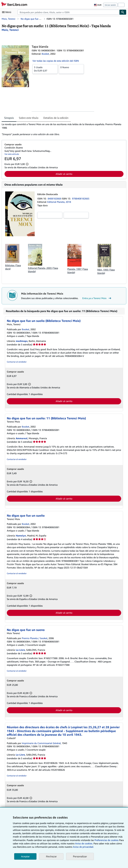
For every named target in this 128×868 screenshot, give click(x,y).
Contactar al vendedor (17, 362)
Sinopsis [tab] (9, 118)
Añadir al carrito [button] (64, 174)
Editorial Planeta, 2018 (59, 202)
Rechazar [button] (51, 856)
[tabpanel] (63, 129)
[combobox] (68, 12)
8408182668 (55, 199)
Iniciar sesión (110, 5)
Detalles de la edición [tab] (56, 118)
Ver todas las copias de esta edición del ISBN (56, 61)
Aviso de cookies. (84, 843)
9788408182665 (81, 199)
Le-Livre (20, 650)
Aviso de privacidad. (83, 847)
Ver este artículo (12, 154)
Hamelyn (21, 536)
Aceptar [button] (25, 856)
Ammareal (22, 438)
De (45, 69)
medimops (22, 341)
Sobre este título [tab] (29, 118)
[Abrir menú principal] (7, 12)
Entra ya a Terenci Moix (97, 298)
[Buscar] (123, 12)
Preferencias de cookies (106, 840)
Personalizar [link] (80, 856)
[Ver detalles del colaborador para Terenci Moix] (10, 30)
